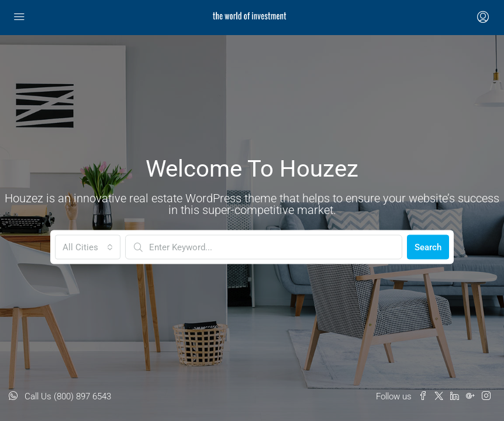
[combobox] (88, 247)
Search (428, 247)
